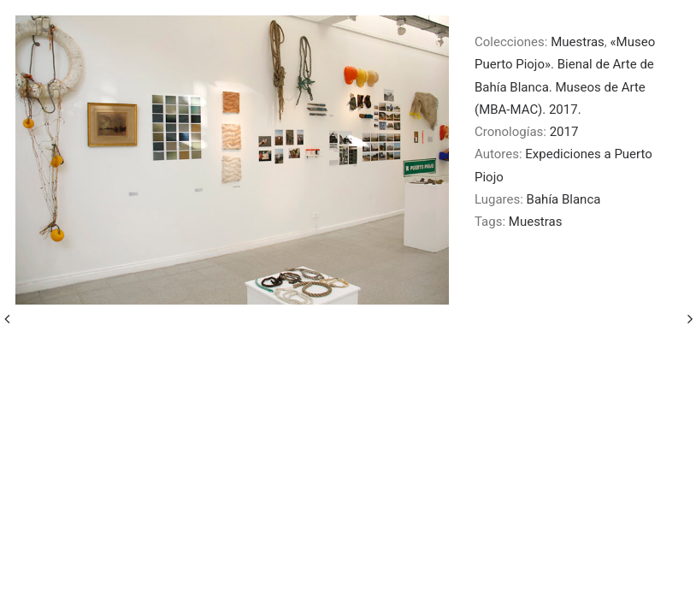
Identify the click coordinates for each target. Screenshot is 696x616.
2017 (564, 132)
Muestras (578, 42)
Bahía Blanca (564, 199)
